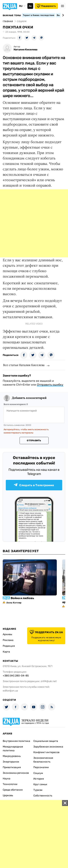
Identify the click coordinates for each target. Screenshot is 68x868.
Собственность (43, 796)
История (39, 779)
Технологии (10, 784)
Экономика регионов (16, 773)
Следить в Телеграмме (34, 485)
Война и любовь (22, 598)
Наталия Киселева (25, 50)
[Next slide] (62, 15)
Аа (30, 6)
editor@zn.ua (10, 691)
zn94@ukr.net (49, 681)
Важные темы (12, 15)
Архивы (7, 634)
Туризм (38, 790)
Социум (38, 773)
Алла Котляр (14, 603)
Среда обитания (13, 790)
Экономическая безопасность (43, 760)
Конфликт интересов (46, 752)
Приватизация (12, 767)
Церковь (8, 795)
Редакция (9, 646)
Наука (7, 779)
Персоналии (41, 767)
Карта (6, 652)
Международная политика (13, 749)
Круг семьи (40, 784)
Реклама (8, 640)
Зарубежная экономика (48, 747)
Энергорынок (11, 762)
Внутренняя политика (16, 741)
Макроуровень (12, 756)
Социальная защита (46, 741)
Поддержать (46, 6)
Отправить (34, 441)
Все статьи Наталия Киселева (24, 365)
